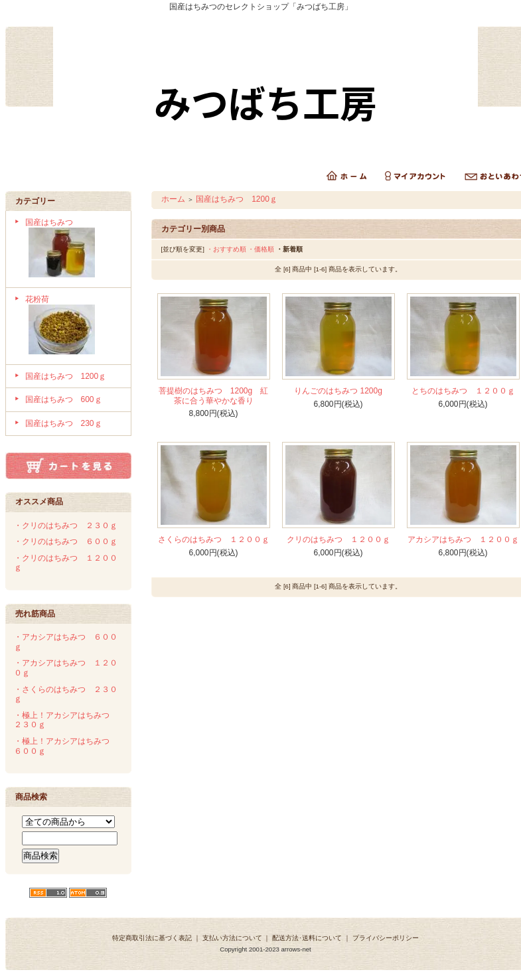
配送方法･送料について (307, 938)
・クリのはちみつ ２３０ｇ (66, 525)
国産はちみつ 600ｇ (64, 399)
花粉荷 (73, 326)
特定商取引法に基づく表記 (152, 938)
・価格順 (261, 249)
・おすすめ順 (226, 249)
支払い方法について (232, 938)
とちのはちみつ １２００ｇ (463, 391)
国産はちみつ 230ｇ (64, 423)
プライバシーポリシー (386, 938)
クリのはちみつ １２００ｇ (338, 539)
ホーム (173, 199)
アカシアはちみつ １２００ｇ (463, 539)
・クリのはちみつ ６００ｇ (66, 541)
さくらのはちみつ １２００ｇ (214, 539)
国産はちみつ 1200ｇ (66, 376)
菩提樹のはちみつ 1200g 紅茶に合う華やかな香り (213, 396)
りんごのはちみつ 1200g (338, 391)
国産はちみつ (73, 249)
